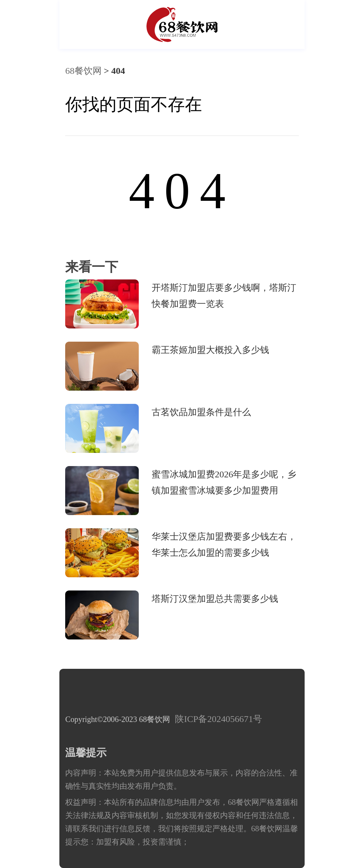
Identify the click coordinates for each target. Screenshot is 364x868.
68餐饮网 (83, 71)
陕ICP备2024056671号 (218, 719)
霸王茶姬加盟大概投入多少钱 (210, 350)
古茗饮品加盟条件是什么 (201, 412)
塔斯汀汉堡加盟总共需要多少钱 (215, 599)
